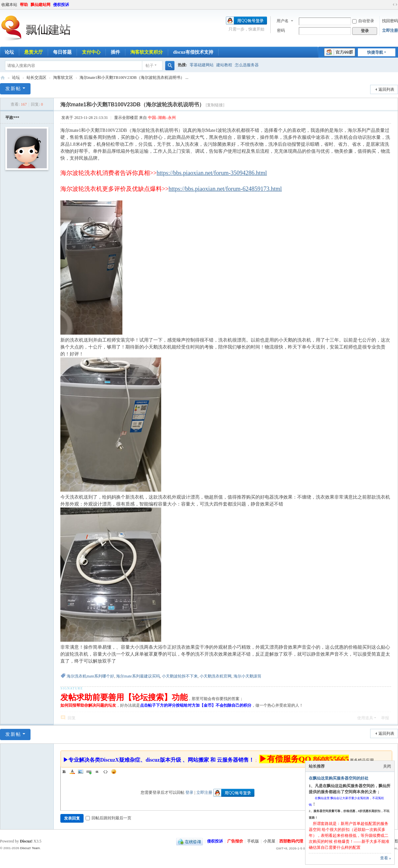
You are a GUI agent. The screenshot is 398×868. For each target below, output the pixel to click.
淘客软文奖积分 (147, 52)
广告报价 (235, 841)
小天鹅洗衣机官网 (216, 676)
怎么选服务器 (247, 65)
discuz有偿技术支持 (193, 52)
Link (89, 772)
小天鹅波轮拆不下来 (180, 676)
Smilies (114, 772)
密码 (281, 30)
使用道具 (365, 718)
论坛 (16, 78)
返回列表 (386, 89)
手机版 (253, 841)
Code (105, 772)
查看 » (386, 858)
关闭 (387, 766)
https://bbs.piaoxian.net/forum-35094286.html (212, 173)
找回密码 (390, 21)
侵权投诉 (61, 5)
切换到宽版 (395, 5)
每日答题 (62, 52)
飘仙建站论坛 (3, 78)
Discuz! (26, 841)
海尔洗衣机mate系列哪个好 (90, 676)
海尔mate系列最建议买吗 (138, 676)
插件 (115, 52)
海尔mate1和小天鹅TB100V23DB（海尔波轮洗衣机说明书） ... (134, 78)
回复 (72, 718)
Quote (97, 772)
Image (81, 772)
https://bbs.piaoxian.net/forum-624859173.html (225, 189)
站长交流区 (36, 78)
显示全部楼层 (126, 118)
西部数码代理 (291, 841)
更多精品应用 (362, 760)
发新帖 (13, 89)
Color (72, 772)
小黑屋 (269, 841)
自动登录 (363, 21)
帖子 (150, 66)
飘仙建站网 (40, 5)
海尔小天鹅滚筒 (247, 676)
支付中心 (91, 52)
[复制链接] (215, 105)
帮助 (24, 5)
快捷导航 (375, 52)
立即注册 (390, 30)
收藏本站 (9, 5)
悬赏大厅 (33, 52)
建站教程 (224, 65)
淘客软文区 (63, 78)
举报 (385, 718)
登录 (189, 792)
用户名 (283, 21)
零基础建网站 (202, 65)
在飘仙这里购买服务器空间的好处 (339, 778)
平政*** (12, 118)
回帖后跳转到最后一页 (108, 818)
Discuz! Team (30, 848)
